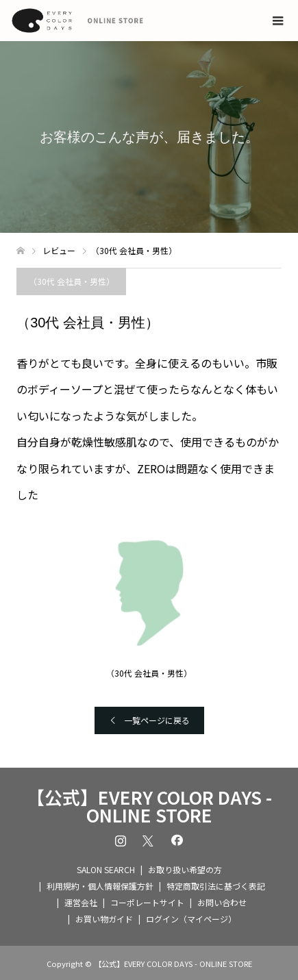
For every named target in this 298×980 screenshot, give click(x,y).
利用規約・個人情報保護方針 (100, 886)
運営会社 (81, 902)
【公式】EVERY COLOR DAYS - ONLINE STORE (149, 806)
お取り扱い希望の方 (185, 869)
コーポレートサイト (147, 902)
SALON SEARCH (106, 869)
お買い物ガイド (104, 919)
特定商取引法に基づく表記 (216, 886)
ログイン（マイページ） (191, 919)
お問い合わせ (222, 902)
